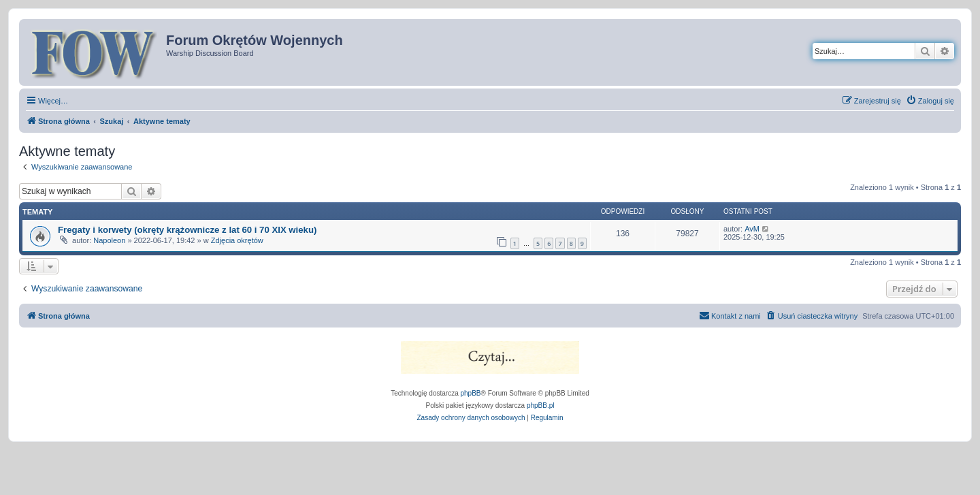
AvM (752, 229)
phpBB (471, 393)
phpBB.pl (541, 405)
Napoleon (109, 240)
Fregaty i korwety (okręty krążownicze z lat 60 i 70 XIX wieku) (187, 230)
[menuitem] (930, 101)
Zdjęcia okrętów (237, 240)
